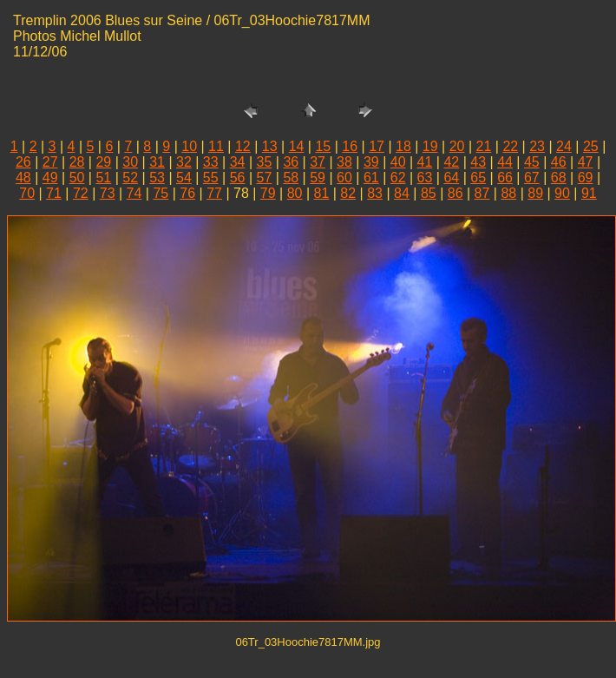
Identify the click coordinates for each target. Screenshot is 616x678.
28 (77, 162)
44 (505, 162)
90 (562, 193)
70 (27, 193)
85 (429, 193)
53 (157, 178)
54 (184, 178)
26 (23, 162)
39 (371, 162)
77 (214, 193)
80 (295, 193)
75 (161, 193)
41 (425, 162)
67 (532, 178)
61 (371, 178)
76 (187, 193)
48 (23, 178)
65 (478, 178)
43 (478, 162)
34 (238, 162)
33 (211, 162)
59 (318, 178)
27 (50, 162)
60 (344, 178)
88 (508, 193)
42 (451, 162)
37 (318, 162)
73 (108, 193)
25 (591, 146)
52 (130, 178)
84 (402, 193)
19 (430, 146)
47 (586, 162)
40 (398, 162)
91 (589, 193)
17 (377, 146)
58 (291, 178)
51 (103, 178)
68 (559, 178)
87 (482, 193)
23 (537, 146)
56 (238, 178)
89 (535, 193)
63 (425, 178)
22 (510, 146)
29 (103, 162)
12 (243, 146)
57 (265, 178)
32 (184, 162)
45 (532, 162)
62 (398, 178)
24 (564, 146)
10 (189, 146)
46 (559, 162)
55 (211, 178)
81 (322, 193)
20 (457, 146)
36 (291, 162)
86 (455, 193)
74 (134, 193)
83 (375, 193)
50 (77, 178)
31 (157, 162)
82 (348, 193)
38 (344, 162)
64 (451, 178)
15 (323, 146)
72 (81, 193)
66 (505, 178)
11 (216, 146)
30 (130, 162)
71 (54, 193)
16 (350, 146)
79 (268, 193)
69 (586, 178)
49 (50, 178)
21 (484, 146)
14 (297, 146)
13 (270, 146)
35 (265, 162)
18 (403, 146)
